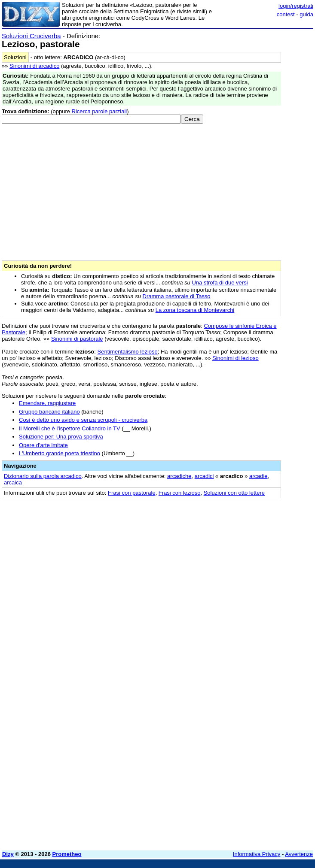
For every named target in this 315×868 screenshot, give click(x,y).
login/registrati (296, 6)
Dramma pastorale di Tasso (177, 296)
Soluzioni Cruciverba (31, 36)
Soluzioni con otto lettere (234, 493)
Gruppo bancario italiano (49, 412)
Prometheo (67, 854)
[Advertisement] (249, 557)
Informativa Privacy (257, 854)
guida (306, 14)
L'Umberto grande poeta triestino (60, 453)
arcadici (204, 476)
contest (286, 14)
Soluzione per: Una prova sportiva (61, 437)
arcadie (258, 476)
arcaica (13, 482)
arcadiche (179, 476)
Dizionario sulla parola (43, 476)
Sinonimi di (34, 66)
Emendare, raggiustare (47, 403)
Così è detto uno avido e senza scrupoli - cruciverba (83, 420)
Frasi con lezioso (180, 493)
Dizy (8, 854)
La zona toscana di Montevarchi (195, 310)
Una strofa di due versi (220, 283)
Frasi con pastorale (132, 493)
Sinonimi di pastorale (77, 339)
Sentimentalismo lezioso (128, 352)
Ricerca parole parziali (99, 111)
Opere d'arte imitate (43, 445)
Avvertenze (299, 854)
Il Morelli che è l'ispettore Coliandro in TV (70, 428)
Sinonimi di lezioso (235, 358)
